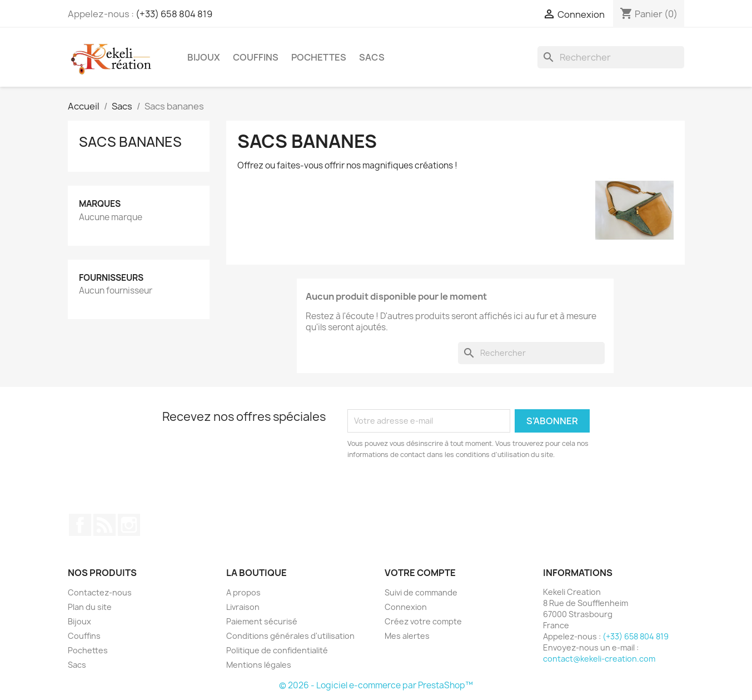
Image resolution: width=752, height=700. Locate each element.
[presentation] (440, 491)
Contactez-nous (100, 592)
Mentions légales (259, 665)
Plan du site (90, 607)
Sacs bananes (130, 142)
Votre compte (420, 573)
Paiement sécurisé (262, 621)
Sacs (372, 57)
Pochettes (319, 57)
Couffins (256, 57)
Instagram (129, 525)
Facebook (80, 525)
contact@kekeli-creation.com (599, 659)
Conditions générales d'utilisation (290, 636)
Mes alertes (407, 636)
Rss (104, 525)
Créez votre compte (423, 621)
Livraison (243, 607)
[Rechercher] (611, 57)
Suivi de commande (421, 592)
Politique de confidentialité (277, 650)
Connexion (406, 607)
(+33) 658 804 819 (174, 14)
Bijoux (204, 57)
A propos (243, 592)
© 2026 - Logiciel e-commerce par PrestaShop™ (376, 685)
